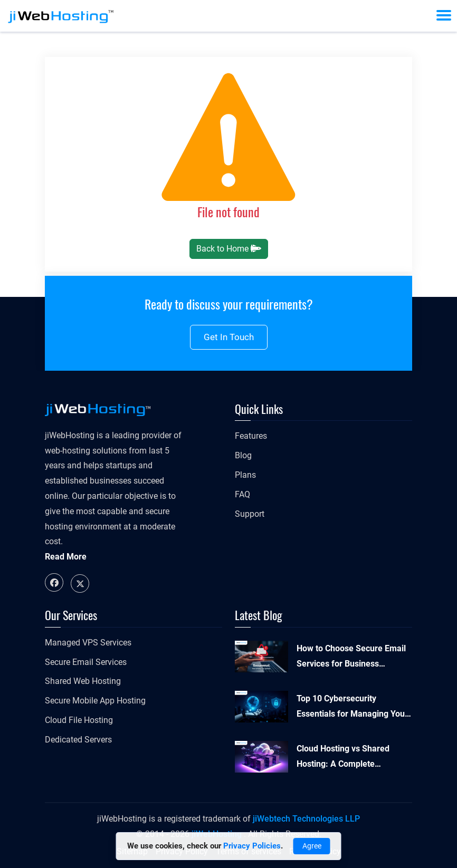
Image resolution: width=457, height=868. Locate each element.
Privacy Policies (252, 846)
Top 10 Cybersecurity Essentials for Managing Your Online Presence (352, 708)
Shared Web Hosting (83, 681)
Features (251, 436)
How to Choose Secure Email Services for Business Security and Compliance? (351, 658)
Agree (312, 846)
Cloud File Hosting (79, 720)
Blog (243, 455)
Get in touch (229, 337)
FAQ (242, 494)
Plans (245, 475)
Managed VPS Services (88, 643)
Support (250, 514)
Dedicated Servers (78, 740)
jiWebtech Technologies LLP (306, 819)
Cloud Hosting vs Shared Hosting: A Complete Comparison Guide (343, 758)
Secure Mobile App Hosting (95, 701)
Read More (66, 557)
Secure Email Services (86, 662)
